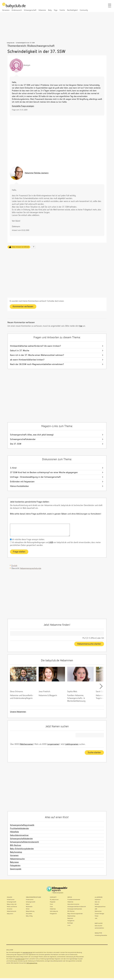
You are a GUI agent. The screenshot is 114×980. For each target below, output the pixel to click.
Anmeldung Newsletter (101, 935)
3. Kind (13, 468)
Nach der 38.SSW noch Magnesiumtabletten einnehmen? (37, 364)
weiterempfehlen (99, 928)
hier (81, 326)
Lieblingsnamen (72, 744)
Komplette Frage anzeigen (23, 106)
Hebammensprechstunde (31, 568)
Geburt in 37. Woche (20, 351)
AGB (51, 542)
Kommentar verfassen (23, 307)
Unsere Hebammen (18, 712)
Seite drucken (98, 926)
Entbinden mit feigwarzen (22, 482)
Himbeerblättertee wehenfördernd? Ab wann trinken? (35, 346)
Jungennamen (53, 744)
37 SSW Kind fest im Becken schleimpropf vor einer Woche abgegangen (44, 472)
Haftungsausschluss (32, 963)
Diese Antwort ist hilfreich (20, 247)
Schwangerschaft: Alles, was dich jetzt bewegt (32, 435)
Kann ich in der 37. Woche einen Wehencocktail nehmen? (37, 355)
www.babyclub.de (27, 953)
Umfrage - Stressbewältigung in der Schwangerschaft (35, 477)
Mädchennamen (26, 744)
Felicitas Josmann (37, 173)
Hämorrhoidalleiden (19, 486)
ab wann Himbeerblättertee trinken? (27, 360)
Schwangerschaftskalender (23, 439)
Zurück (14, 566)
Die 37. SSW (16, 444)
